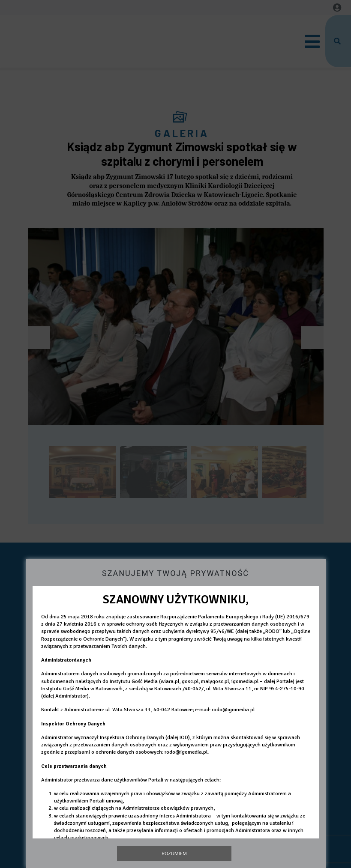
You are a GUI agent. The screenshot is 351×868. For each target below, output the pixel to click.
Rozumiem (174, 853)
